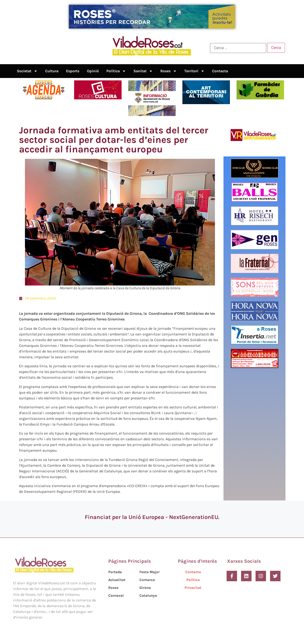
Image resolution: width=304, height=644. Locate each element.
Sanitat (143, 71)
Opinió (93, 71)
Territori (194, 71)
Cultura (52, 71)
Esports (73, 71)
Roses (169, 71)
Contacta (220, 71)
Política (116, 71)
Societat (27, 71)
